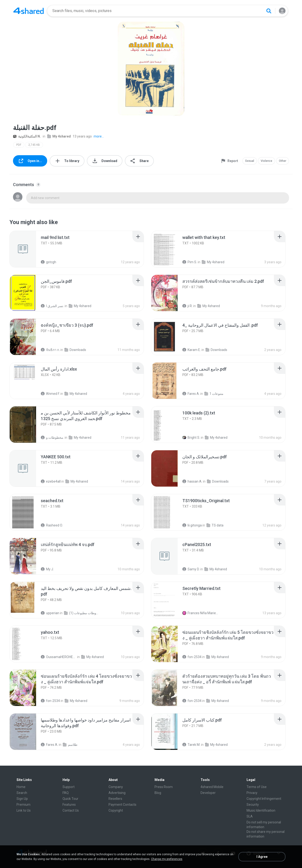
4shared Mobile (212, 787)
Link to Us (24, 810)
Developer (208, 793)
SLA (250, 816)
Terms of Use (257, 787)
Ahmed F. (50, 394)
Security (253, 805)
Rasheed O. (52, 525)
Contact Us (71, 810)
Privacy (252, 793)
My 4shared (59, 136)
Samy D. (191, 569)
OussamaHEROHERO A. (59, 657)
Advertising (117, 793)
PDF (19, 145)
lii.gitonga (192, 525)
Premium (23, 805)
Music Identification (261, 810)
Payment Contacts (122, 805)
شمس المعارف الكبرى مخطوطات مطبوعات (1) (82, 613)
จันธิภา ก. (50, 350)
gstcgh (48, 262)
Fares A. (191, 394)
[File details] (28, 249)
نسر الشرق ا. (52, 306)
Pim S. (190, 262)
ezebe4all (51, 481)
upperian (50, 613)
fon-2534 (192, 657)
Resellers (115, 799)
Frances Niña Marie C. (200, 613)
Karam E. (192, 350)
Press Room (164, 787)
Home (21, 787)
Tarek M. (191, 745)
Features (69, 805)
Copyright (116, 810)
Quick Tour (70, 799)
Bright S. (191, 438)
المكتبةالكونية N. (27, 136)
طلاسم (70, 745)
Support (69, 787)
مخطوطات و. (52, 438)
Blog (158, 793)
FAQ (66, 793)
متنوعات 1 (214, 394)
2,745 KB (34, 145)
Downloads (75, 350)
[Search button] (269, 11)
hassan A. (192, 481)
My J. (47, 569)
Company (116, 787)
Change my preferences (167, 859)
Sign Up (22, 799)
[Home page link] (29, 11)
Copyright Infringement (264, 799)
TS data (215, 525)
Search (22, 793)
